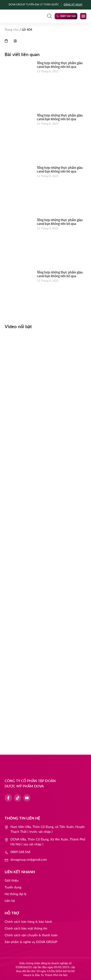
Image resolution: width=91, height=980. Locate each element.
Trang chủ (12, 30)
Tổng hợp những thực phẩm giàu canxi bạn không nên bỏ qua (60, 65)
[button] (83, 16)
